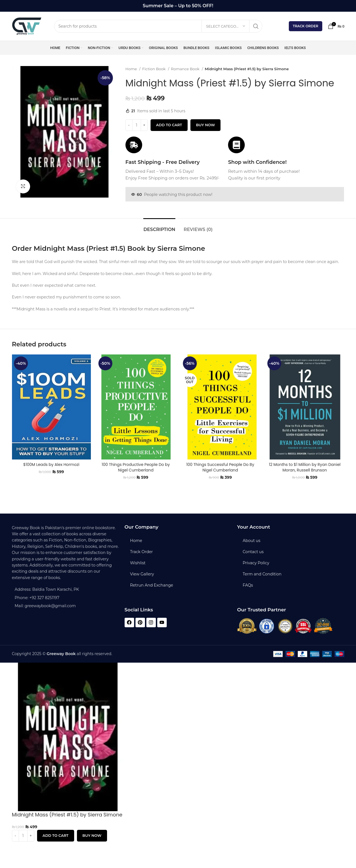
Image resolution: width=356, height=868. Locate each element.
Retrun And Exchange (152, 585)
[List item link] (66, 598)
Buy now (205, 125)
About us (252, 541)
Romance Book (186, 69)
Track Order (305, 26)
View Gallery (142, 574)
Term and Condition (262, 574)
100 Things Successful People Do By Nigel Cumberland (220, 467)
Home (132, 69)
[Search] (158, 26)
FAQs (248, 585)
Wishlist (138, 563)
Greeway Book (61, 654)
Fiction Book (154, 69)
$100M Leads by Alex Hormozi (51, 465)
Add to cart (169, 125)
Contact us (253, 552)
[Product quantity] (137, 125)
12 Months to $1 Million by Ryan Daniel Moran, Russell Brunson (305, 467)
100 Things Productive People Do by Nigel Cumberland (136, 467)
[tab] (159, 227)
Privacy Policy (256, 563)
